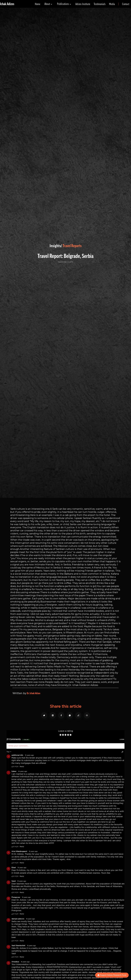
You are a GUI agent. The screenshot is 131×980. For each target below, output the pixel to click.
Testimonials (100, 4)
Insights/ (56, 246)
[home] (7, 4)
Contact (126, 4)
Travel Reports (72, 246)
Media (112, 4)
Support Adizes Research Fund (112, 975)
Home (38, 4)
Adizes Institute (83, 4)
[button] (48, 4)
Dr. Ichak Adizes (34, 693)
